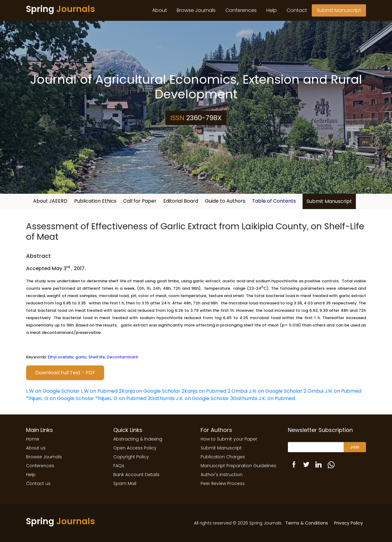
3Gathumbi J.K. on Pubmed (263, 398)
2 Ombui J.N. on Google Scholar (265, 391)
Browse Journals (196, 10)
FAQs (119, 466)
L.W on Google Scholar (53, 391)
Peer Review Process (223, 483)
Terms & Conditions (307, 523)
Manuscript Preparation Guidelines (238, 466)
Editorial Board (181, 201)
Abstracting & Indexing (138, 439)
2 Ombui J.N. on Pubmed (332, 391)
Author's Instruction (222, 475)
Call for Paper (140, 201)
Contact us (38, 483)
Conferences (241, 10)
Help (272, 10)
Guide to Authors (225, 201)
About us (36, 448)
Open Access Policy (135, 448)
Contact (297, 10)
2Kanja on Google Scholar (150, 391)
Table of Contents (274, 201)
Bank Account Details (136, 475)
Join (355, 447)
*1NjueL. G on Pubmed (121, 398)
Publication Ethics (95, 201)
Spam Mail (125, 483)
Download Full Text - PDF (65, 373)
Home (33, 439)
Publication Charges (223, 457)
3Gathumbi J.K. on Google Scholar (188, 398)
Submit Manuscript (339, 10)
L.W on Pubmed (99, 391)
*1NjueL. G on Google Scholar (60, 398)
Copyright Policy (131, 457)
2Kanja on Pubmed (204, 391)
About (160, 10)
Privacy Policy (349, 523)
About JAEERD (50, 201)
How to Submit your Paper (229, 439)
